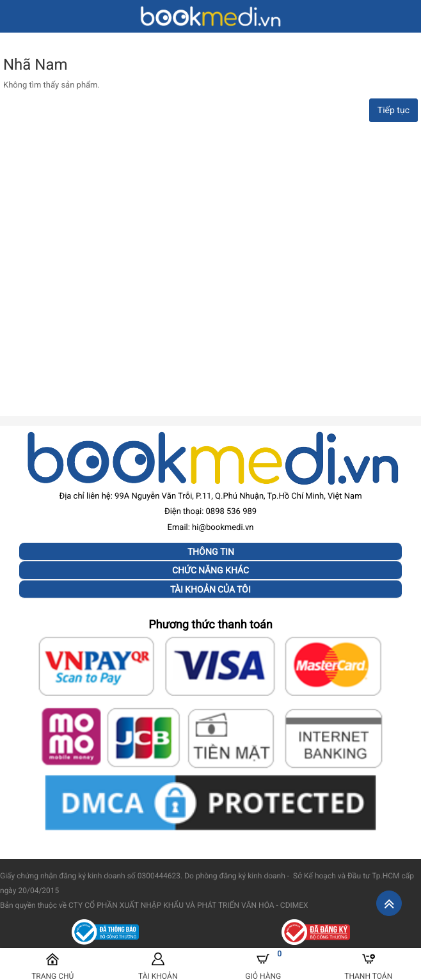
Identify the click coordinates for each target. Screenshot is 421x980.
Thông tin (211, 552)
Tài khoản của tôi (210, 589)
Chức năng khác (210, 570)
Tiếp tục (393, 111)
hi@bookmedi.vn (223, 528)
